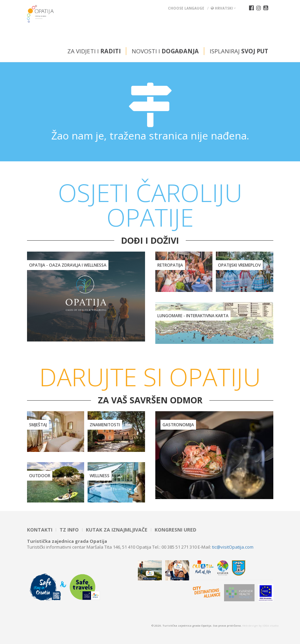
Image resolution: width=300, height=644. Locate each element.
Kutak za (117, 530)
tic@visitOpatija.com (233, 547)
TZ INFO (69, 530)
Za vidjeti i (94, 51)
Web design (250, 625)
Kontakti (40, 530)
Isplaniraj (239, 51)
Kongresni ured (175, 530)
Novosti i (165, 51)
